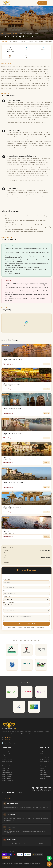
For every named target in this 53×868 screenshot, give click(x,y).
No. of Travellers (9, 602)
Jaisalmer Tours (44, 756)
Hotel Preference (9, 608)
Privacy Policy (44, 775)
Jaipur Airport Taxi (7, 754)
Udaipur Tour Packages (12, 33)
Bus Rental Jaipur (6, 756)
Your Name (7, 580)
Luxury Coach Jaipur (7, 762)
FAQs (38, 41)
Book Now (42, 3)
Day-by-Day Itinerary (15, 41)
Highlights (25, 41)
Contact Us (43, 771)
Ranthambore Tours (45, 760)
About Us (43, 769)
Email (5, 591)
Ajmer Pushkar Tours (46, 758)
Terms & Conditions (45, 777)
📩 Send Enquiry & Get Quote (27, 624)
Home (3, 33)
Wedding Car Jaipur (7, 760)
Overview (5, 41)
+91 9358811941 (6, 737)
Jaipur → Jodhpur (6, 777)
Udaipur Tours (44, 754)
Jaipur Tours (44, 750)
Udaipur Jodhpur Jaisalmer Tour (12, 507)
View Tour (47, 364)
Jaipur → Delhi (6, 769)
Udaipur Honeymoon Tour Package (13, 360)
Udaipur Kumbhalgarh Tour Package (13, 483)
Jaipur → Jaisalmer (7, 775)
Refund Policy (44, 779)
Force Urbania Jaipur (7, 758)
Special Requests (9, 614)
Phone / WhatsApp (9, 585)
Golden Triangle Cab (7, 773)
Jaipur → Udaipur (6, 779)
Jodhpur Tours (44, 752)
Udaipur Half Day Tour (9, 532)
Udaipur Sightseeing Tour (10, 458)
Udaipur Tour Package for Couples (13, 433)
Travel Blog (43, 773)
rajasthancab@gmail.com (9, 741)
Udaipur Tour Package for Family (12, 409)
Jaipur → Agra (5, 771)
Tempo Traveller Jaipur (8, 752)
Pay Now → (6, 858)
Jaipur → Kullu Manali (7, 781)
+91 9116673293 (6, 739)
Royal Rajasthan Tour (46, 762)
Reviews (43, 41)
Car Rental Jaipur (6, 750)
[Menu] (49, 3)
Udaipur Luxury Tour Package (11, 384)
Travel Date (7, 597)
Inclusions (32, 41)
